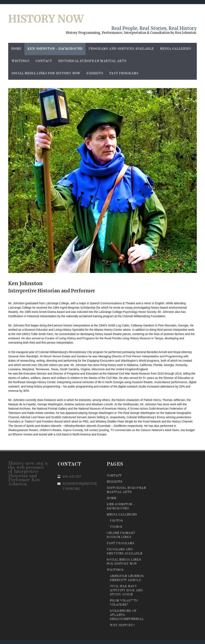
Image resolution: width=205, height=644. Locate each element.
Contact (44, 61)
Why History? (122, 625)
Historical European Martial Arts (92, 61)
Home (16, 49)
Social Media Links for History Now (46, 74)
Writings (20, 61)
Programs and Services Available (121, 49)
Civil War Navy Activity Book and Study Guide (126, 591)
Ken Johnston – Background (55, 49)
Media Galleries (175, 49)
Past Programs (124, 74)
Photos (116, 521)
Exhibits (95, 74)
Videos (116, 527)
